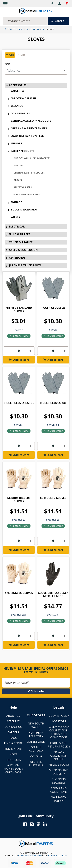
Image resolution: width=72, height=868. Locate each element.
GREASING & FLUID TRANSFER (29, 128)
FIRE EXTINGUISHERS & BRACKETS (32, 158)
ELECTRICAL (17, 226)
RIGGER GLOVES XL (53, 308)
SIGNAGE (16, 202)
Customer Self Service (30, 856)
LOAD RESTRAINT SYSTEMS (28, 136)
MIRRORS (16, 143)
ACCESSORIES (18, 85)
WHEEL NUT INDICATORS (27, 195)
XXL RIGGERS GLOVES (19, 593)
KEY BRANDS (17, 258)
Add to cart (21, 360)
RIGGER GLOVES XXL (53, 403)
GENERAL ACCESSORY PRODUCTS (31, 121)
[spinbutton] (19, 351)
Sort (7, 64)
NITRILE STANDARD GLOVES (19, 309)
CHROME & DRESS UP (24, 98)
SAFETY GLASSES (23, 187)
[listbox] (36, 70)
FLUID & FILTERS (20, 234)
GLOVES (18, 180)
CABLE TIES (18, 91)
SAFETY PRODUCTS (23, 151)
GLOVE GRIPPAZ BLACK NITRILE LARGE (53, 595)
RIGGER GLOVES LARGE (19, 403)
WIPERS (15, 217)
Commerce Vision (58, 856)
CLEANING (17, 106)
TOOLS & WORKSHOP (24, 210)
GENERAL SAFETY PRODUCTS (29, 173)
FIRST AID (19, 165)
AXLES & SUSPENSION (23, 250)
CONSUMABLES (20, 113)
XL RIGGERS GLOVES (53, 498)
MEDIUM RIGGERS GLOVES (19, 500)
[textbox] (25, 21)
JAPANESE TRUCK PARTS (25, 265)
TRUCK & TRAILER (21, 242)
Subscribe (38, 691)
